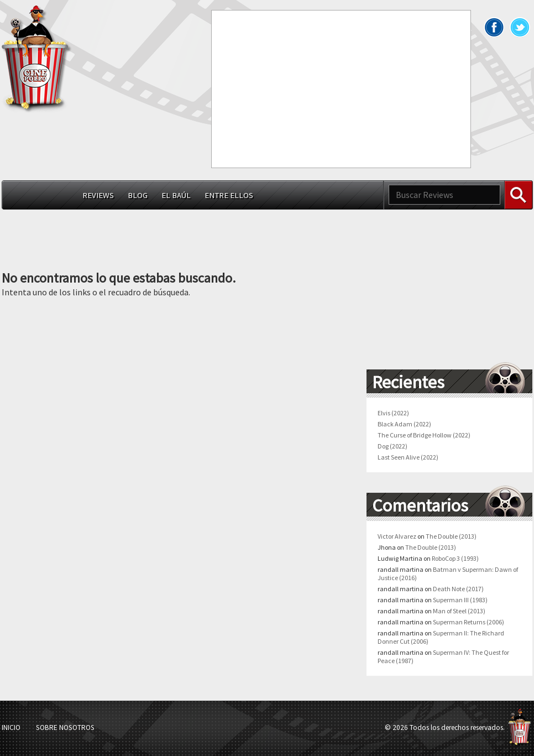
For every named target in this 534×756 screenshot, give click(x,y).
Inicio (11, 728)
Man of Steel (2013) (459, 611)
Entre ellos (229, 195)
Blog (138, 195)
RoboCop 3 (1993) (455, 558)
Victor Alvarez (397, 536)
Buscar (519, 195)
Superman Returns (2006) (468, 622)
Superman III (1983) (460, 600)
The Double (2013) (451, 536)
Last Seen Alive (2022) (408, 457)
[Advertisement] (318, 88)
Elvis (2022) (393, 413)
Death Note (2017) (458, 589)
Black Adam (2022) (404, 424)
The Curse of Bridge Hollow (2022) (424, 435)
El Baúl (176, 195)
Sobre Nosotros (65, 728)
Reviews (98, 195)
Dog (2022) (392, 446)
